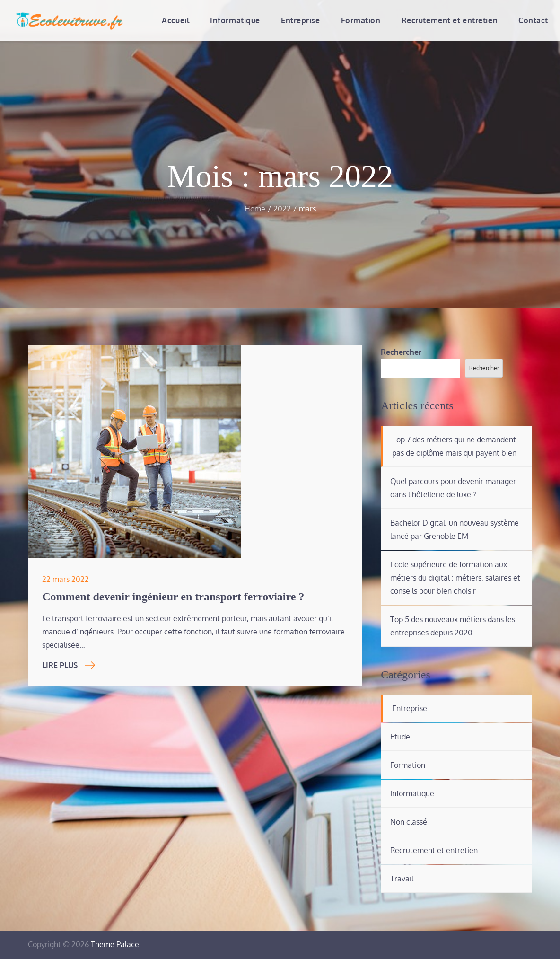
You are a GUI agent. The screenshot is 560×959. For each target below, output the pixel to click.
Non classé (409, 822)
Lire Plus (69, 665)
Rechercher (401, 352)
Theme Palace (115, 944)
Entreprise (301, 20)
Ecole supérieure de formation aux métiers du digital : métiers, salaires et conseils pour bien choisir (455, 578)
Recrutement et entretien (450, 20)
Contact (533, 20)
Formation (361, 20)
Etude (400, 737)
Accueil (175, 20)
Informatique (235, 20)
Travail (402, 879)
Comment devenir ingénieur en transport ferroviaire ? (173, 597)
